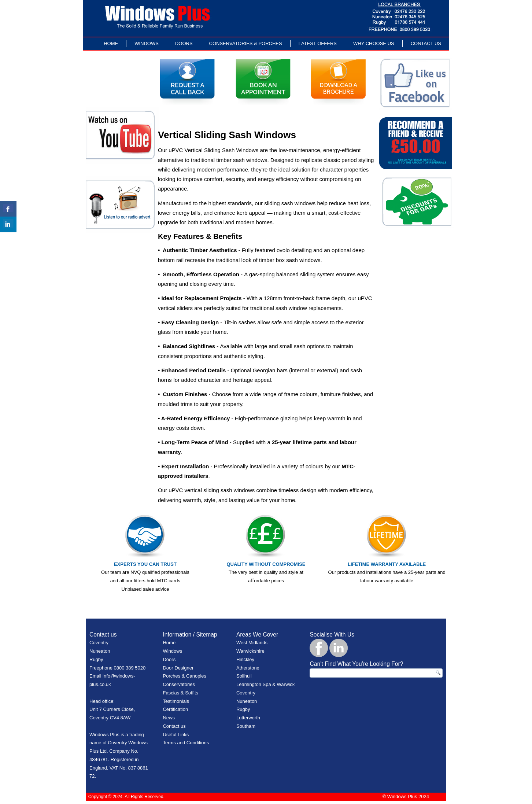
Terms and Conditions (186, 743)
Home (111, 43)
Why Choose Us (374, 43)
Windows (147, 43)
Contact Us (426, 43)
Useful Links (176, 735)
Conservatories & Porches (246, 43)
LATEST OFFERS (318, 43)
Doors (184, 43)
